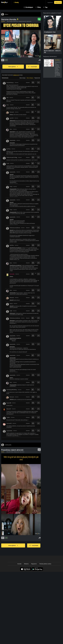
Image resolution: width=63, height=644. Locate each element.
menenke (12, 274)
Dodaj (17, 2)
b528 (11, 311)
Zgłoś (39, 63)
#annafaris (22, 452)
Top (46, 7)
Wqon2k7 (9, 409)
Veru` (8, 105)
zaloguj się (16, 75)
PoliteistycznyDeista (15, 228)
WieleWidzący (10, 83)
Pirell (8, 163)
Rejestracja (58, 2)
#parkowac (16, 21)
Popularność (37, 78)
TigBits (8, 417)
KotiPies (8, 149)
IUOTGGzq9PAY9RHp (12, 390)
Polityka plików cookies (45, 564)
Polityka (3, 21)
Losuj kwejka (33, 67)
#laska (15, 452)
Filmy (39, 7)
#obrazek (9, 452)
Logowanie (49, 2)
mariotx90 (9, 423)
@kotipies (12, 321)
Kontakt (19, 564)
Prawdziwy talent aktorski (12, 450)
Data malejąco (30, 78)
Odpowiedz (28, 83)
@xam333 (12, 132)
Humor (3, 452)
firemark (12, 112)
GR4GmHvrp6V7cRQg (12, 157)
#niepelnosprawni (22, 21)
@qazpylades (13, 189)
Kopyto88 (9, 403)
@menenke (13, 293)
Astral (11, 304)
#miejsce (11, 21)
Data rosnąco (23, 78)
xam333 (12, 118)
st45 (7, 98)
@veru (11, 115)
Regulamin (34, 564)
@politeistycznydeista (15, 248)
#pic (18, 452)
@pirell (12, 174)
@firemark (12, 121)
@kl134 (12, 399)
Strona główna (13, 67)
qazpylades (13, 140)
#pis (8, 21)
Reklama (26, 564)
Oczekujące (29, 7)
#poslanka (29, 21)
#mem (12, 452)
